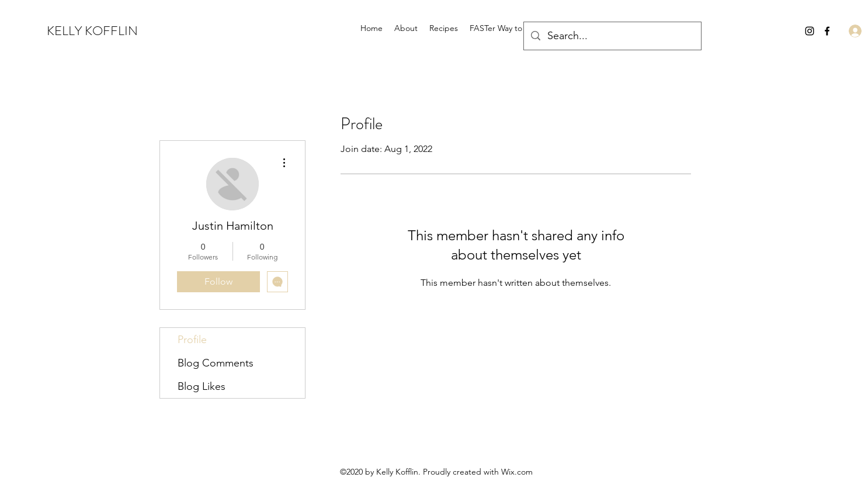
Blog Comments (216, 363)
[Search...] (612, 36)
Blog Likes (202, 386)
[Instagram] (810, 31)
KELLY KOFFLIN (92, 31)
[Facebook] (827, 31)
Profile (192, 340)
